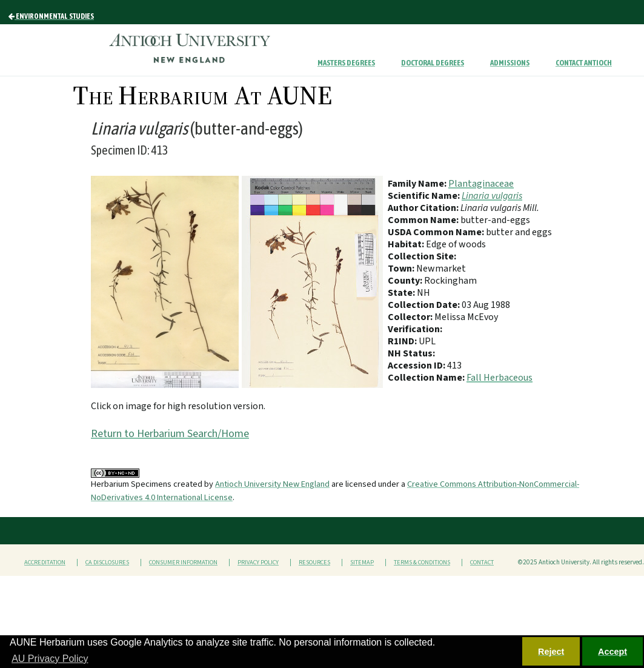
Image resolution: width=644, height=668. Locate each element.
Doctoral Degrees (433, 63)
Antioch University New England (272, 484)
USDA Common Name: (437, 232)
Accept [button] (612, 652)
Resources (314, 563)
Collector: (411, 317)
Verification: (415, 329)
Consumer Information (183, 563)
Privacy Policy (258, 563)
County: (406, 281)
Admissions (510, 63)
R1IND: (403, 341)
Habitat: (407, 244)
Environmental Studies (51, 16)
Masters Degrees (346, 63)
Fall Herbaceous (500, 378)
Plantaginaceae (481, 184)
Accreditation (45, 563)
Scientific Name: (425, 196)
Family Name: (418, 184)
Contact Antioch (584, 63)
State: (402, 293)
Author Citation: (424, 208)
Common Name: (424, 220)
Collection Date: (425, 305)
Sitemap (362, 563)
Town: (402, 269)
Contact (482, 563)
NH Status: (411, 353)
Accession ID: (417, 366)
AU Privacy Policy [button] (50, 659)
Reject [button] (551, 652)
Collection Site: (422, 256)
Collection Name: (427, 378)
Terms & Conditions (422, 563)
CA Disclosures (107, 563)
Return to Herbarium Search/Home (170, 434)
